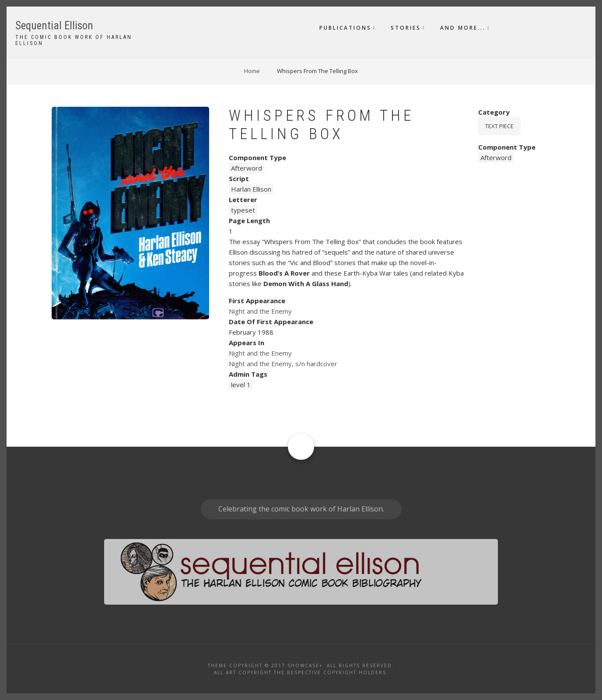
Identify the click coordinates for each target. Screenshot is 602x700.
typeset (243, 210)
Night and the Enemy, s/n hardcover (283, 364)
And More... (463, 28)
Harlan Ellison (251, 189)
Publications (345, 28)
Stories (406, 28)
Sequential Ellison (54, 26)
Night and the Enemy (260, 311)
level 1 (241, 385)
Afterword (247, 168)
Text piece (499, 126)
